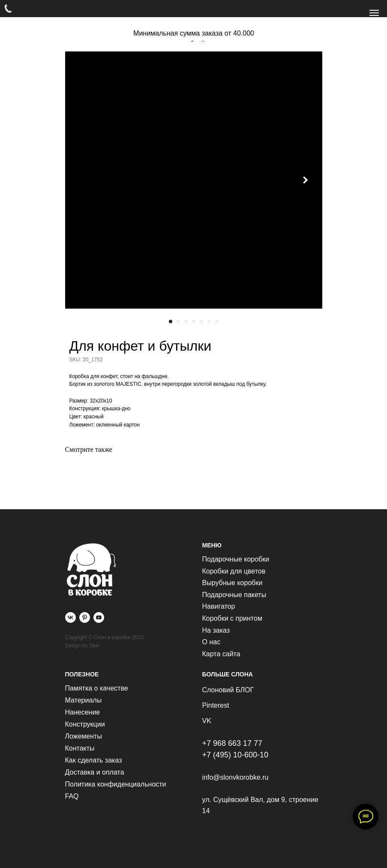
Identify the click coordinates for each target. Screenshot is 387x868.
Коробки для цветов (234, 571)
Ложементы (84, 736)
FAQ (72, 796)
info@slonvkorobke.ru (235, 777)
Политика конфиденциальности (116, 784)
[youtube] (99, 617)
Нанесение (83, 712)
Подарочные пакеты (234, 595)
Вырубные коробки (232, 583)
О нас (211, 642)
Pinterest (216, 705)
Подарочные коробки (236, 559)
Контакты (80, 748)
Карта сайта (221, 654)
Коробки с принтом (232, 618)
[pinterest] (85, 617)
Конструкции (85, 724)
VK (207, 721)
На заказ (216, 630)
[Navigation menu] (374, 13)
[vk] (70, 617)
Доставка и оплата (95, 772)
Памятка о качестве (97, 688)
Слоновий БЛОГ (228, 690)
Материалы (84, 700)
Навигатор (219, 606)
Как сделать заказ (94, 760)
